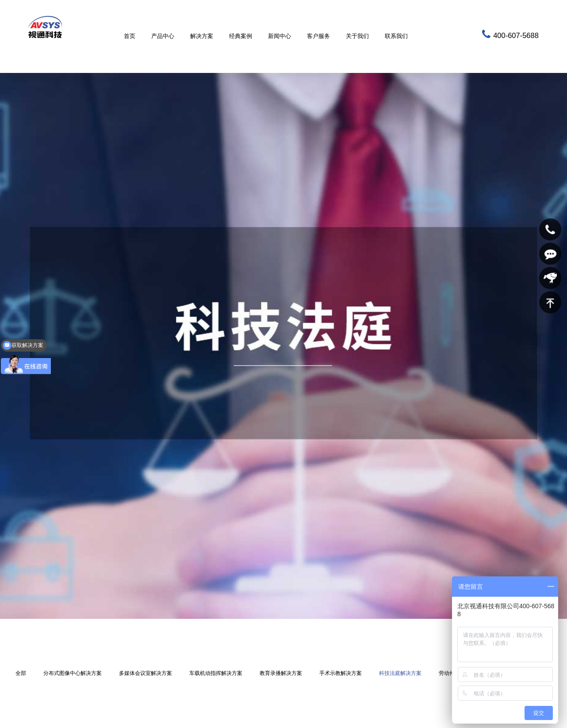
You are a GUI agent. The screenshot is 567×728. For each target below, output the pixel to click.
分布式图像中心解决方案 (73, 673)
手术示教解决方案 (341, 673)
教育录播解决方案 (281, 673)
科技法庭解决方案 (400, 673)
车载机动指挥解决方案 (216, 673)
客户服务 (318, 36)
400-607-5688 (516, 35)
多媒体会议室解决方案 (146, 673)
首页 (130, 36)
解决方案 (202, 36)
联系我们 (396, 36)
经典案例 (241, 36)
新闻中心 (280, 36)
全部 (21, 673)
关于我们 (357, 36)
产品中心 (163, 36)
